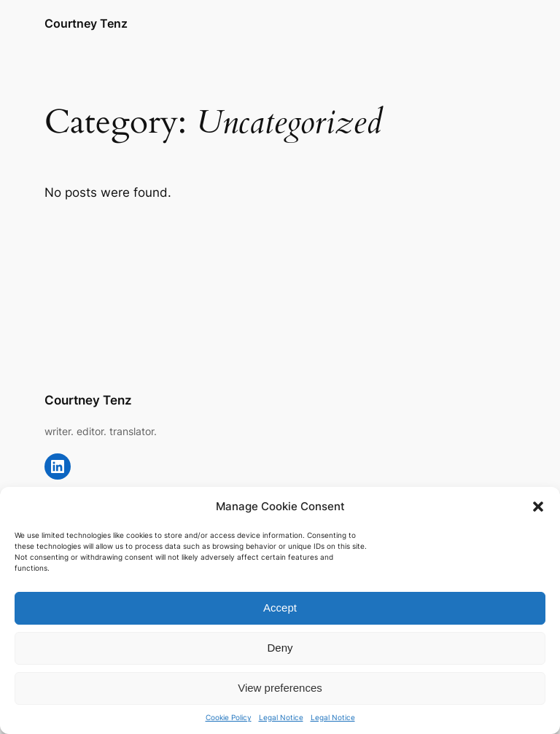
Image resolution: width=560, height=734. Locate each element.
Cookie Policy (229, 717)
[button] (538, 507)
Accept (280, 608)
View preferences (280, 688)
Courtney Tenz (86, 23)
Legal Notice (281, 717)
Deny (280, 648)
